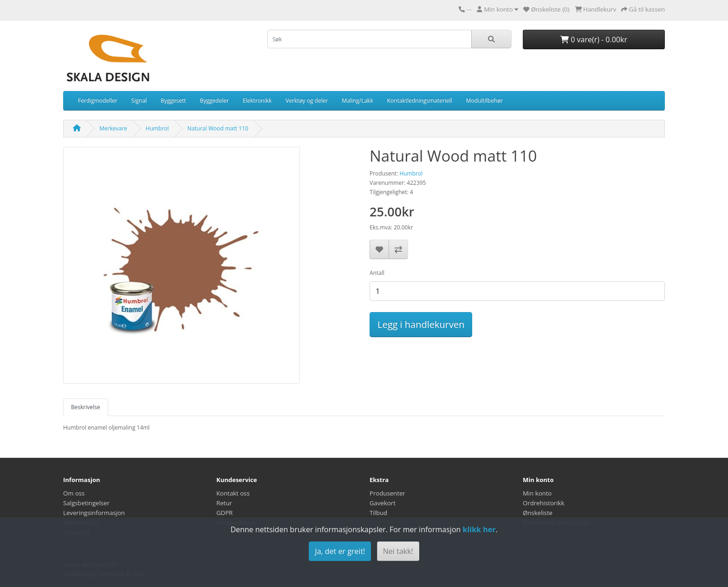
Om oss (74, 493)
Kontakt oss (233, 493)
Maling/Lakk (357, 101)
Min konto (537, 493)
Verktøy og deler (307, 101)
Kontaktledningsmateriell (420, 101)
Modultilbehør (485, 101)
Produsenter (387, 493)
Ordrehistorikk (543, 503)
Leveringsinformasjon (94, 513)
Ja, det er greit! (340, 551)
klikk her (479, 529)
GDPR (224, 513)
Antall (377, 273)
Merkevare (113, 128)
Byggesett (173, 101)
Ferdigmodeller (98, 101)
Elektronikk (257, 101)
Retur (224, 503)
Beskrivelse (86, 407)
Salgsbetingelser (86, 503)
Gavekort (383, 503)
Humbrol (157, 128)
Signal (139, 101)
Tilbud (378, 513)
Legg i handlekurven (421, 324)
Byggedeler (214, 101)
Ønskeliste (538, 513)
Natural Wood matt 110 (218, 128)
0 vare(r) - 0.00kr (594, 39)
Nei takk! (398, 551)
